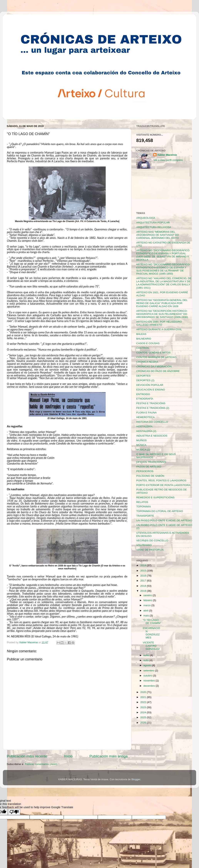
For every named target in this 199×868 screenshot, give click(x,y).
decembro (150, 686)
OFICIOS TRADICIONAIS (151, 462)
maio (147, 616)
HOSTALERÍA (144, 426)
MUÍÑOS (141, 440)
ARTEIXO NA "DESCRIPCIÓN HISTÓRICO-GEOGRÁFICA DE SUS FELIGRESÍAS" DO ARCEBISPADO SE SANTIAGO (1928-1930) (162, 314)
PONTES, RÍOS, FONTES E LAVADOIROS (161, 480)
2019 (144, 591)
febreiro (148, 600)
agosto (148, 665)
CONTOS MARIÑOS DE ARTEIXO (156, 357)
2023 (144, 707)
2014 (144, 565)
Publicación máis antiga (109, 756)
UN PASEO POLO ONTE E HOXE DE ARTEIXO (164, 520)
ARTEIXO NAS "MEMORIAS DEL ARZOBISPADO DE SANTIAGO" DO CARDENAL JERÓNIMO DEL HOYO (158, 235)
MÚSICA (141, 445)
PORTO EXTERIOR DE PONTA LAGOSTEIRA (163, 485)
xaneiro (148, 595)
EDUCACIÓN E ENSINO (151, 390)
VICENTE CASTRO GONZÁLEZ (151, 646)
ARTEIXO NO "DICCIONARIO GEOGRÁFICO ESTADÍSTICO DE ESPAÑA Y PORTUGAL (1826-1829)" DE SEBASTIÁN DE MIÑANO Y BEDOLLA (163, 255)
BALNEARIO (144, 339)
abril (146, 611)
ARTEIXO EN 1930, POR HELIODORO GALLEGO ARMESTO (159, 323)
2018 (144, 586)
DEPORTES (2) (145, 380)
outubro (148, 676)
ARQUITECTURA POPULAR (153, 223)
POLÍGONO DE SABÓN (150, 476)
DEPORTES (143, 376)
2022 (144, 702)
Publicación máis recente (27, 756)
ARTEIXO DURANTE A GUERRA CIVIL (159, 329)
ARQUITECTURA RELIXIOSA (154, 227)
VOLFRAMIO (144, 545)
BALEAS (141, 334)
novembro (150, 681)
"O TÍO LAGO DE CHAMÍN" (152, 622)
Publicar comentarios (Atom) (41, 764)
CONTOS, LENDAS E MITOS (153, 353)
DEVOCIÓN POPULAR (150, 385)
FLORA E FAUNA (146, 413)
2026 (144, 723)
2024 (144, 712)
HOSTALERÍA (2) (146, 431)
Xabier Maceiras (167, 155)
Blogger (136, 779)
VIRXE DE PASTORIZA (150, 550)
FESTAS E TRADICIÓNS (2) (153, 408)
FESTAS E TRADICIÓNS (151, 403)
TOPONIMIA (144, 507)
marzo (147, 605)
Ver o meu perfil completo (168, 160)
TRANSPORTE (145, 516)
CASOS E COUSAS (148, 343)
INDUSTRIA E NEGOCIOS (152, 436)
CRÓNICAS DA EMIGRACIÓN (154, 366)
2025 (144, 717)
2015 (144, 571)
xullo (146, 660)
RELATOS (142, 502)
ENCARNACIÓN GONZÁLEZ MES (151, 633)
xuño (147, 655)
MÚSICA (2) (143, 450)
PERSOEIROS (145, 471)
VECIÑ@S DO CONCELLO (152, 540)
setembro (149, 671)
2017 (144, 581)
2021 (144, 697)
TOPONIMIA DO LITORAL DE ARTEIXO (160, 511)
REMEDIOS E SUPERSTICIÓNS (155, 497)
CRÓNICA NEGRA (147, 362)
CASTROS (143, 348)
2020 (144, 692)
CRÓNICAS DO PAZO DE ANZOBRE (158, 371)
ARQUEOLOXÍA (146, 218)
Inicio (68, 756)
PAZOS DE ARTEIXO (149, 467)
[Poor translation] (14, 812)
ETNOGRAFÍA (145, 399)
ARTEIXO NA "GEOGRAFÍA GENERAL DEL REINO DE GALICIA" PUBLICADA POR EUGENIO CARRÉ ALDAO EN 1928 (162, 303)
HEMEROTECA (145, 417)
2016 (144, 576)
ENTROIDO (143, 394)
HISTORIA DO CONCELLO (152, 422)
